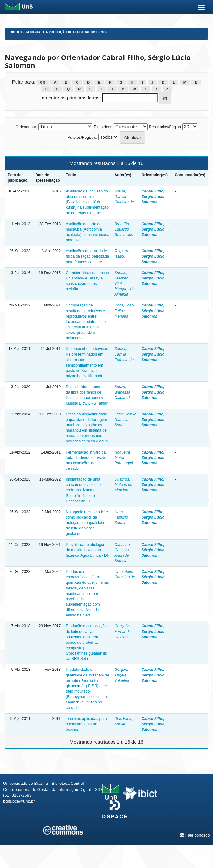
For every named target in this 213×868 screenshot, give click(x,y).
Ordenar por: (26, 127)
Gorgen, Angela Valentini (122, 675)
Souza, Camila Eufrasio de (124, 354)
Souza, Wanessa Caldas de (123, 392)
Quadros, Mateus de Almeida (123, 485)
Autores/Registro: (82, 138)
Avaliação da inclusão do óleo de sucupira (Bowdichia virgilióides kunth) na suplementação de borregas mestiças (87, 202)
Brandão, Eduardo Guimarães (124, 229)
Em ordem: (103, 127)
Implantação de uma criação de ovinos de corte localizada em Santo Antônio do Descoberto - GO (83, 490)
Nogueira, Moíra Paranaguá (124, 458)
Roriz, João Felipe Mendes (124, 311)
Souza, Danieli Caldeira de (124, 197)
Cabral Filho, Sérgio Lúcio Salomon (153, 197)
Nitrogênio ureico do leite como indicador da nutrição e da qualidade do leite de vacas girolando (87, 523)
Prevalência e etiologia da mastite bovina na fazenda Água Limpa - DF (87, 550)
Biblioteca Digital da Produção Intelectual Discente (58, 32)
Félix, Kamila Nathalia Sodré (125, 420)
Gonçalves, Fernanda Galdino (124, 631)
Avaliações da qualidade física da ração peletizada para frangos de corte (87, 256)
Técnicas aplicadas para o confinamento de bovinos (86, 724)
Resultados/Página (165, 127)
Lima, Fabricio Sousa (121, 517)
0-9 (43, 82)
